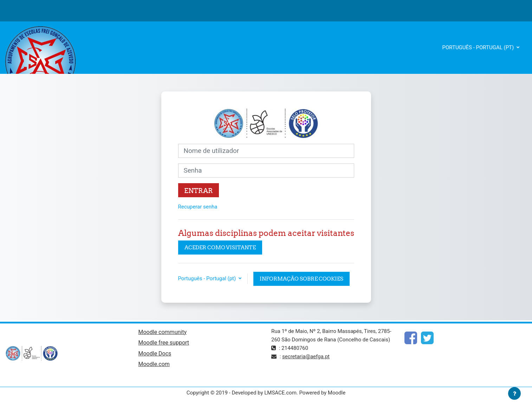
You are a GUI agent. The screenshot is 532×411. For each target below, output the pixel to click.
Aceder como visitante (220, 247)
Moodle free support (164, 343)
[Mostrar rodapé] (514, 393)
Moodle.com (154, 364)
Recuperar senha (198, 207)
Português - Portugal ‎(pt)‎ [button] (208, 278)
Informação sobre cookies (301, 279)
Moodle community (163, 332)
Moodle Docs (155, 354)
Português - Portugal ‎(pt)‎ (479, 47)
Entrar (199, 191)
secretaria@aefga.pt (306, 357)
